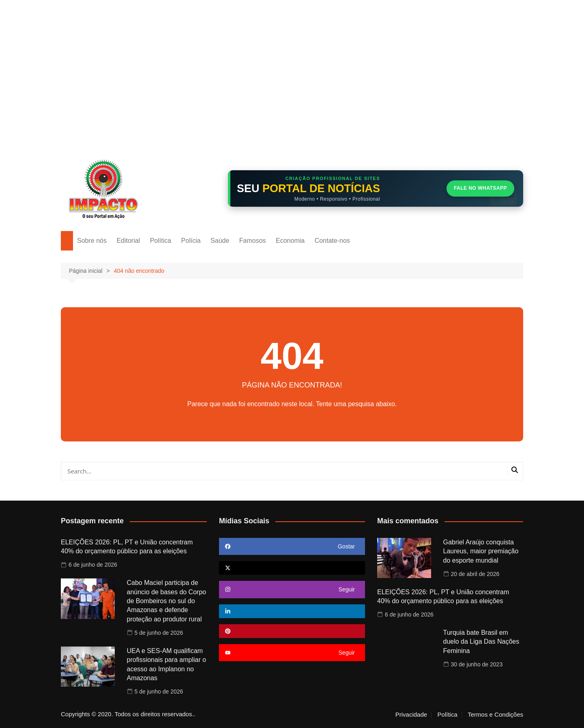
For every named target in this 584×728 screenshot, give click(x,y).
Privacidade (411, 715)
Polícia (191, 241)
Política (161, 241)
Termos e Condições (495, 715)
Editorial (128, 241)
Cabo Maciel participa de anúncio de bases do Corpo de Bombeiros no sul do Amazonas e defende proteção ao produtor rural (167, 601)
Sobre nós (92, 241)
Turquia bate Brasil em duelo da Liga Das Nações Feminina (481, 642)
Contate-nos (332, 241)
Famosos (253, 241)
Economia (290, 241)
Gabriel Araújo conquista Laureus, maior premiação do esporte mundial (481, 551)
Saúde (220, 241)
